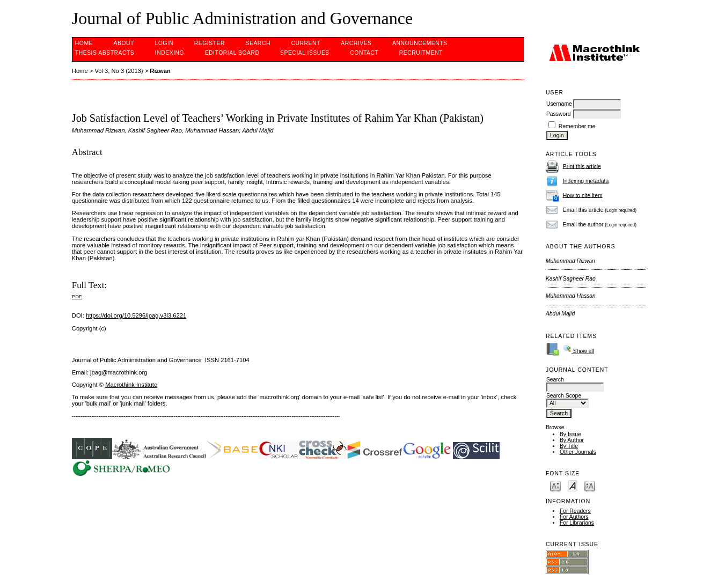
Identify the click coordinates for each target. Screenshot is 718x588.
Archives (356, 43)
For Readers (575, 511)
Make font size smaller (555, 485)
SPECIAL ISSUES (305, 53)
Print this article (582, 166)
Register (210, 43)
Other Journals (578, 452)
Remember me (577, 126)
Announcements (420, 43)
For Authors (574, 517)
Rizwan (160, 71)
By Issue (570, 434)
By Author (572, 440)
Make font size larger (590, 485)
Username (559, 104)
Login (164, 43)
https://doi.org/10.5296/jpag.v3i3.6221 (136, 315)
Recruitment (421, 53)
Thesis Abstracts (105, 53)
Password (559, 114)
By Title (569, 446)
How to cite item (583, 195)
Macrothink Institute (131, 385)
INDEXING (170, 53)
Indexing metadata (586, 181)
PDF (77, 296)
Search (258, 43)
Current (305, 43)
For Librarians (577, 523)
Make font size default (573, 485)
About (124, 43)
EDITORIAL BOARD (232, 53)
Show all (578, 351)
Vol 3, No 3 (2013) (119, 71)
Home (84, 43)
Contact (364, 53)
